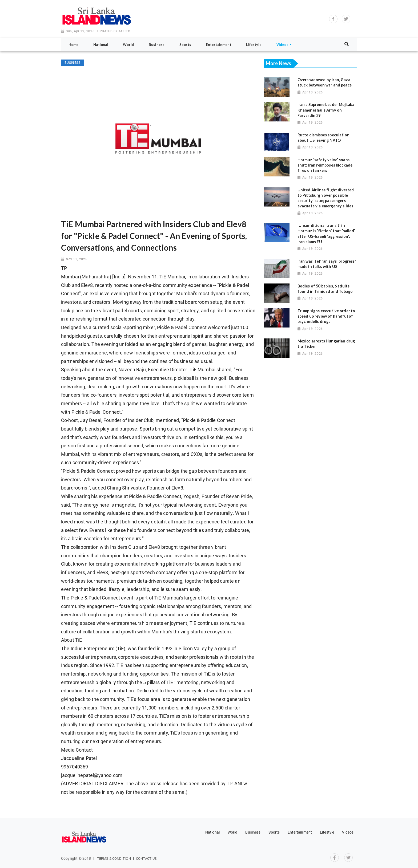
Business (253, 832)
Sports (274, 832)
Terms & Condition (114, 859)
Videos (348, 832)
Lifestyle (327, 832)
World (233, 832)
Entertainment (300, 832)
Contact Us (146, 859)
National (212, 832)
